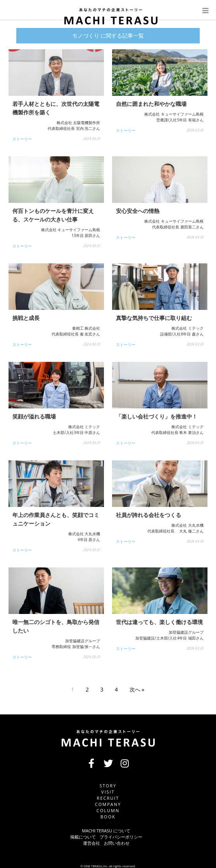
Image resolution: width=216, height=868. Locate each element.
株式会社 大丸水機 (84, 534)
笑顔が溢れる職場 (34, 416)
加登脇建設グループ (83, 641)
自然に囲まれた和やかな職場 (151, 104)
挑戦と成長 (26, 318)
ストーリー (22, 139)
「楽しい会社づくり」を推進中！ (157, 416)
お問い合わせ (117, 843)
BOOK (108, 817)
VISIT (108, 792)
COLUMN (108, 810)
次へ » (137, 689)
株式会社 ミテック (187, 328)
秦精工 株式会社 (86, 328)
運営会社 (92, 843)
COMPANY (108, 804)
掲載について (83, 837)
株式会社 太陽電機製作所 (79, 123)
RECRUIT (108, 798)
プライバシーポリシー (121, 837)
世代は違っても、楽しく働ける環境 (159, 622)
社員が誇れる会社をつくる (149, 515)
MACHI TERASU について (106, 831)
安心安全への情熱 (138, 211)
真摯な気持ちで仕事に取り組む (154, 318)
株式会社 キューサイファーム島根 (174, 114)
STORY (108, 786)
